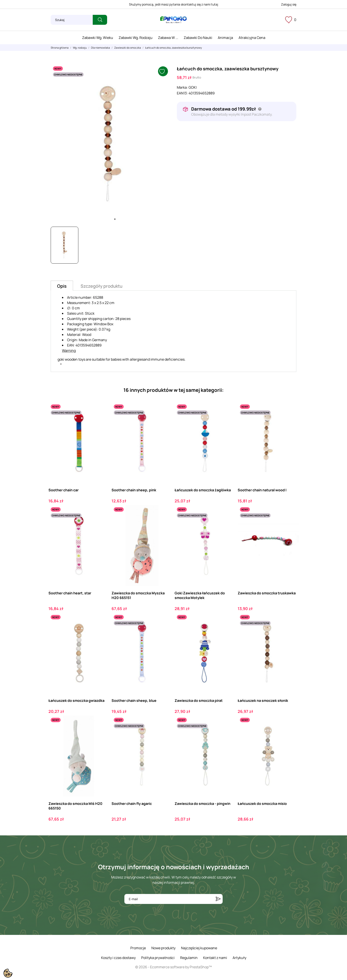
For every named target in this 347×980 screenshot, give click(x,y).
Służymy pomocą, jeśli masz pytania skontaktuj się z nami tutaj (174, 4)
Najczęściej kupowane (199, 948)
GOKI (193, 87)
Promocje (138, 948)
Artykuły (239, 958)
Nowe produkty (163, 948)
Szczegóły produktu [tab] (101, 286)
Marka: (182, 87)
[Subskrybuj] (218, 899)
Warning (69, 350)
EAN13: (182, 93)
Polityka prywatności (158, 958)
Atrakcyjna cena (252, 38)
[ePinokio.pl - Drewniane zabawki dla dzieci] (173, 20)
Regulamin (189, 958)
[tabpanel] (110, 144)
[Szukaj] (72, 20)
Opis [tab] (62, 286)
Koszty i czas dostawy (118, 958)
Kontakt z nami (215, 958)
